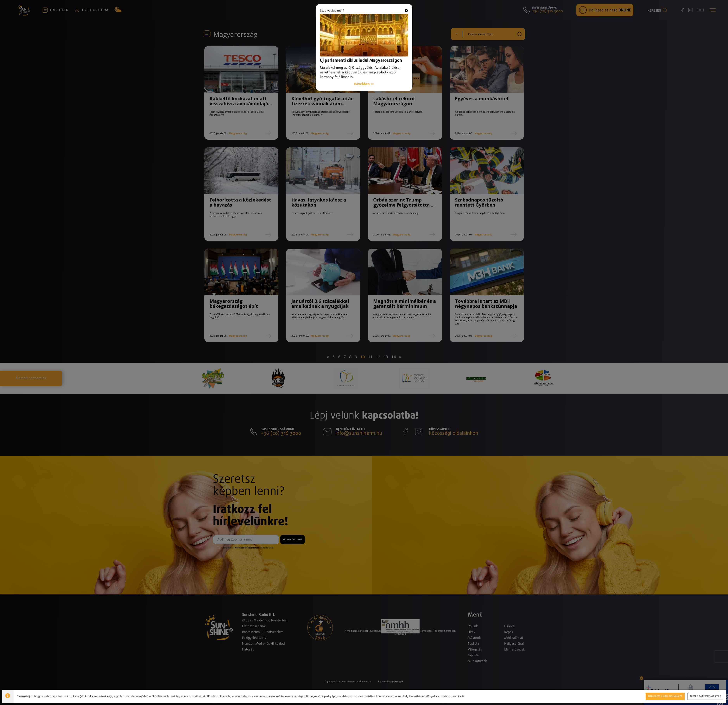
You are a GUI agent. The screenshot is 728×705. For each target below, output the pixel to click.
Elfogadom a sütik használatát (665, 696)
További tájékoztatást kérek (705, 696)
